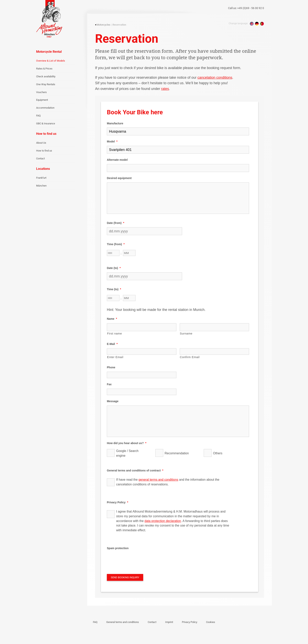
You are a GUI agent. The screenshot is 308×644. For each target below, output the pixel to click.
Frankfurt (41, 178)
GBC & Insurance (46, 123)
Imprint (169, 622)
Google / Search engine (127, 453)
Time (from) (116, 244)
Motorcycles (103, 25)
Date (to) (114, 268)
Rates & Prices (44, 69)
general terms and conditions (158, 480)
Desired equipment (119, 178)
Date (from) (115, 223)
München (41, 186)
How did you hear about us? (127, 443)
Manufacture (115, 123)
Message (113, 401)
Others (218, 453)
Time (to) (114, 289)
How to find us (44, 151)
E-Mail (112, 344)
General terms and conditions (123, 622)
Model (112, 141)
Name (112, 319)
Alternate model (117, 160)
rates (165, 89)
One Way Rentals (46, 84)
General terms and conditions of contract (135, 470)
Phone (111, 367)
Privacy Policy (117, 502)
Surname (186, 334)
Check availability (46, 76)
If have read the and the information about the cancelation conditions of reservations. (168, 482)
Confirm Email (190, 357)
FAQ (38, 116)
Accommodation (45, 108)
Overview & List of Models (51, 61)
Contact (40, 158)
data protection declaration (163, 521)
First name (115, 334)
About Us (41, 143)
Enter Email (115, 357)
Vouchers (41, 92)
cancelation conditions (215, 78)
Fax (109, 384)
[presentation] (137, 560)
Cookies (211, 622)
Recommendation (177, 453)
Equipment (42, 100)
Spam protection (118, 548)
